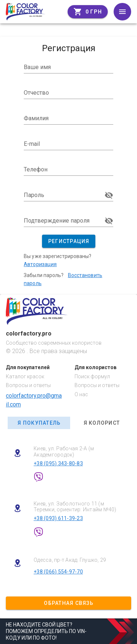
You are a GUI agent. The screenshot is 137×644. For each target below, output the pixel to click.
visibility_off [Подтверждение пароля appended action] (109, 221)
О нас (81, 394)
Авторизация (40, 264)
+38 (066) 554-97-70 (58, 572)
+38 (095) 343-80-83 (58, 463)
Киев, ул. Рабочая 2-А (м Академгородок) (64, 452)
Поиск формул (92, 376)
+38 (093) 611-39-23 (58, 518)
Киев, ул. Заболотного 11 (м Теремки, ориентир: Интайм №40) (75, 507)
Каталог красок (25, 376)
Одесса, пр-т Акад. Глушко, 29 (70, 560)
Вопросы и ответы (28, 385)
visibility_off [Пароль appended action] (109, 195)
